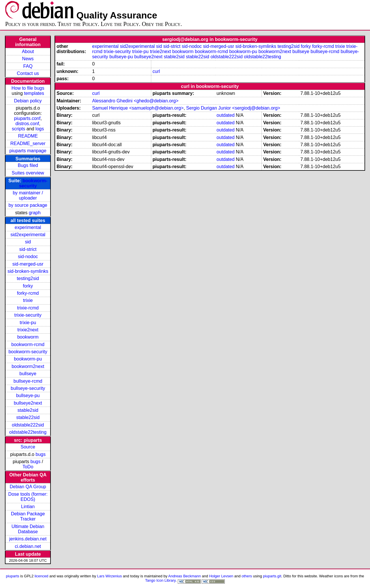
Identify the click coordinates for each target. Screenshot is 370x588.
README (28, 136)
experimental (28, 227)
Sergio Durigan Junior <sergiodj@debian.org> (233, 108)
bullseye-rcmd (28, 381)
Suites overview (28, 173)
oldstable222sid (28, 425)
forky (28, 286)
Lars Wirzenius (110, 576)
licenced (42, 576)
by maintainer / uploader (28, 195)
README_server (28, 143)
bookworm (28, 337)
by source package (28, 205)
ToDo (28, 467)
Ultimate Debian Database (28, 529)
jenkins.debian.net (28, 539)
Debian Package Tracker (28, 516)
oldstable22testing (28, 432)
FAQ (28, 66)
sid (28, 242)
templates (34, 93)
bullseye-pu (28, 396)
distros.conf (27, 124)
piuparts (12, 576)
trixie (28, 300)
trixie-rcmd (28, 308)
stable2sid (28, 410)
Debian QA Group (28, 487)
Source (28, 447)
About (28, 51)
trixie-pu (28, 323)
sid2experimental (28, 235)
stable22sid (28, 417)
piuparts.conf (27, 118)
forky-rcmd (28, 293)
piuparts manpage (28, 151)
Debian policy (28, 101)
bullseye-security (28, 388)
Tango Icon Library (160, 580)
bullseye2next (28, 403)
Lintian (28, 507)
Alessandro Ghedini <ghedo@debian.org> (135, 101)
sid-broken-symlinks (28, 271)
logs (40, 129)
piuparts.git (272, 576)
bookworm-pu (28, 359)
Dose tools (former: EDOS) (28, 497)
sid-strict (28, 249)
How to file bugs (28, 88)
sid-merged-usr (28, 264)
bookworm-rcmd (28, 344)
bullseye (28, 374)
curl (156, 71)
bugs (41, 454)
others (247, 576)
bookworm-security (33, 183)
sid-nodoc (28, 257)
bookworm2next (28, 366)
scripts (18, 129)
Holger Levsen (221, 576)
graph (35, 213)
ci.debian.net (28, 546)
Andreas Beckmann (185, 576)
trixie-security (28, 315)
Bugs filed (28, 165)
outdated (225, 115)
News (28, 59)
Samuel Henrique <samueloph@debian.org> (138, 108)
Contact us (28, 73)
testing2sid (28, 278)
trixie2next (28, 330)
